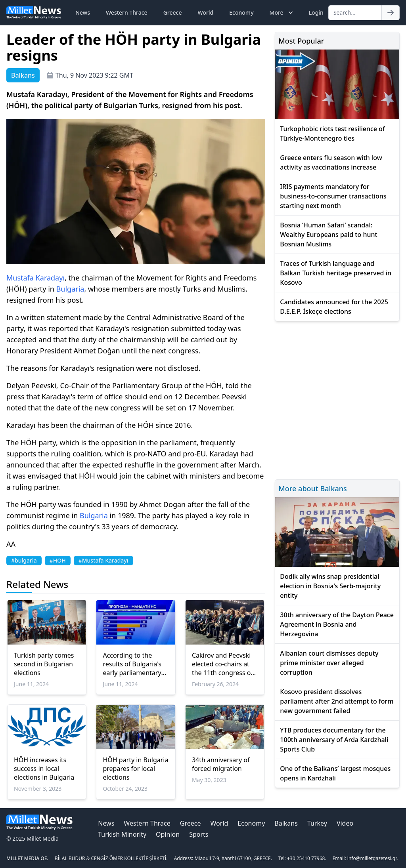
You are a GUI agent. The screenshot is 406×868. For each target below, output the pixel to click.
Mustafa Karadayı (35, 278)
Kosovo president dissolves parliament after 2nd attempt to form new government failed (337, 701)
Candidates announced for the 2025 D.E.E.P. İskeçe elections (334, 307)
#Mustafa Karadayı (103, 560)
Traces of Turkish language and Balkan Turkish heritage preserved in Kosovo (336, 273)
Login (316, 12)
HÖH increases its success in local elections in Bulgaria (44, 769)
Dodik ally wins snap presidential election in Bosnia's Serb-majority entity (330, 586)
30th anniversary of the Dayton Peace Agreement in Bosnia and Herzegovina (337, 624)
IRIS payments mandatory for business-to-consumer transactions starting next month (333, 196)
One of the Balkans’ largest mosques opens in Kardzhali (335, 773)
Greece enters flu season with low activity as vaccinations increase (331, 162)
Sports (199, 834)
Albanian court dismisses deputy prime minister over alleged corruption (329, 663)
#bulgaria (24, 560)
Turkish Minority (122, 834)
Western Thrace (127, 12)
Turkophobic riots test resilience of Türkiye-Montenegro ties (332, 134)
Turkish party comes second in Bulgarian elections (44, 664)
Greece (173, 12)
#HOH (58, 560)
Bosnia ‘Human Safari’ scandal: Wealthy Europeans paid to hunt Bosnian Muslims (328, 235)
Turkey (317, 823)
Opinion (168, 834)
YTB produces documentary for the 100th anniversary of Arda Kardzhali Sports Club (334, 740)
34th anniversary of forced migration (221, 764)
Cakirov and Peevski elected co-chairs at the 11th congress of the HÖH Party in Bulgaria (222, 664)
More (282, 13)
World (205, 12)
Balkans (286, 823)
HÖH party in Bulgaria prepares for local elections (135, 769)
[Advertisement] (337, 399)
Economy (241, 12)
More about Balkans (312, 488)
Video (345, 823)
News (83, 12)
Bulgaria (70, 289)
